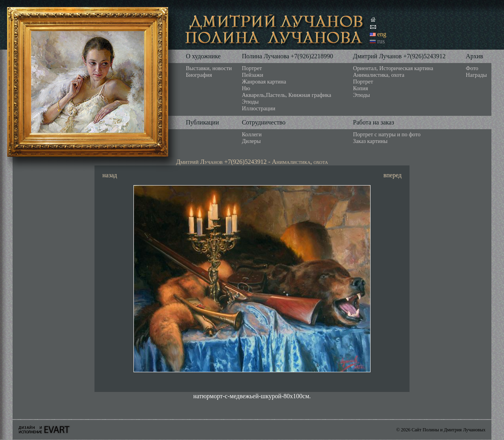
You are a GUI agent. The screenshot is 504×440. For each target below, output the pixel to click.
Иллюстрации (258, 108)
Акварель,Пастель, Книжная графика (286, 95)
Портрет (252, 68)
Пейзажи (252, 75)
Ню (246, 88)
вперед (393, 175)
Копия (361, 88)
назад (110, 175)
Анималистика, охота (379, 75)
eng (382, 34)
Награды (476, 75)
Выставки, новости (209, 68)
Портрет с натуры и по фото (387, 134)
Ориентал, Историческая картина (393, 68)
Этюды (250, 102)
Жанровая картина (264, 82)
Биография (199, 75)
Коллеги (252, 134)
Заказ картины (371, 141)
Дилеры (251, 141)
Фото (472, 68)
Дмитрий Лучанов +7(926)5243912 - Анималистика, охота (252, 162)
